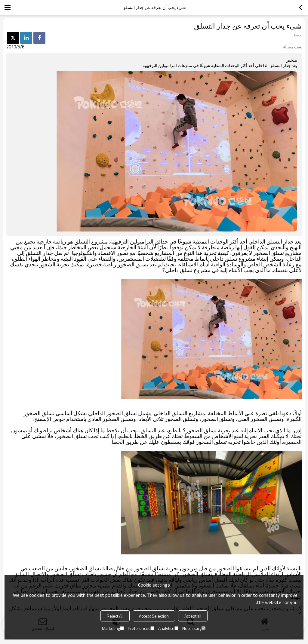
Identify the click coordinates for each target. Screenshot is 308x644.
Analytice (168, 628)
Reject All (115, 616)
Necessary (194, 628)
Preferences (141, 628)
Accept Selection (154, 616)
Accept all (193, 616)
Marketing (113, 628)
